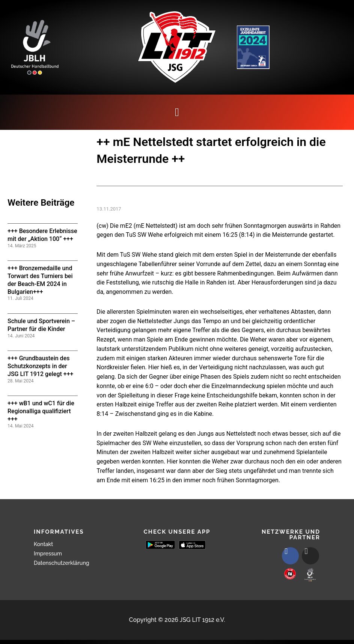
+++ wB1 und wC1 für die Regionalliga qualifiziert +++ (41, 411)
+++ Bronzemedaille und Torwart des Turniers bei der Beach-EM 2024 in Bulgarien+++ (40, 280)
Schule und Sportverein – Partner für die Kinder (41, 325)
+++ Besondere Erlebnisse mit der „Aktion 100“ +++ (42, 235)
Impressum (50, 553)
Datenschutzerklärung (65, 563)
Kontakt (45, 544)
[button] (177, 112)
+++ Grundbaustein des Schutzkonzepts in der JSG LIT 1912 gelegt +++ (40, 366)
